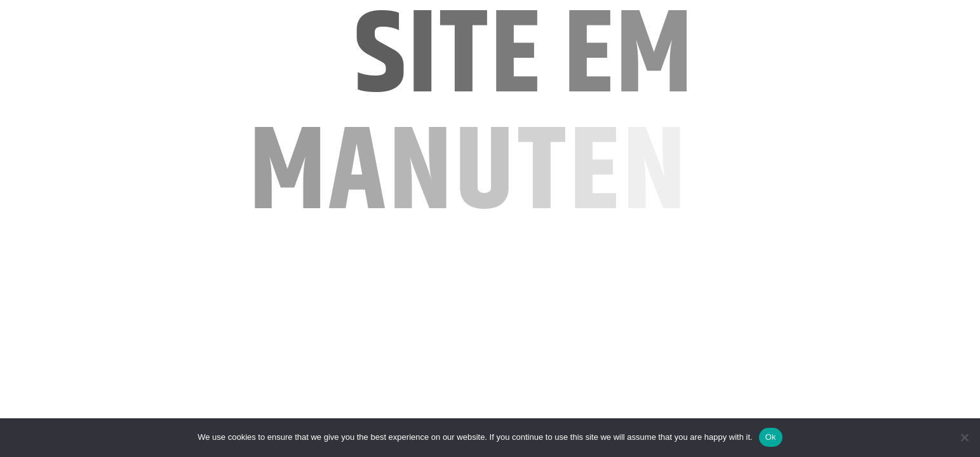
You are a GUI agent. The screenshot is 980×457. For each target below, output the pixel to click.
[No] (964, 437)
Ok (771, 437)
